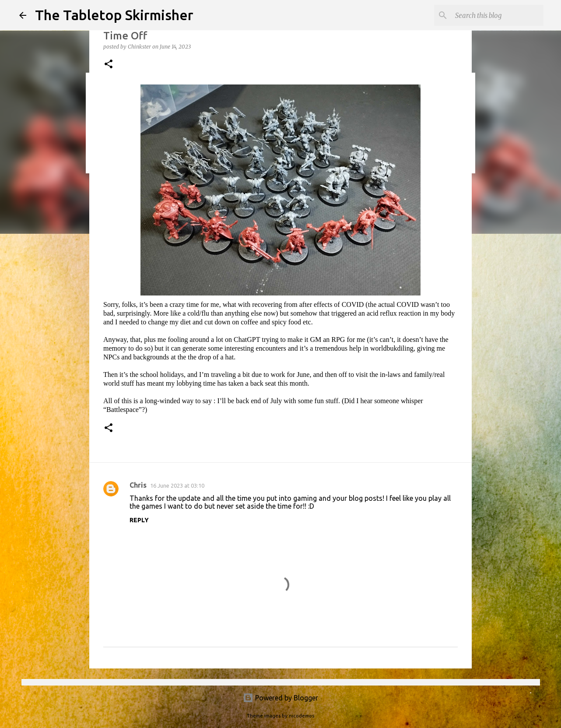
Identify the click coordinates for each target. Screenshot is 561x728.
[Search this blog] (498, 15)
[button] (109, 65)
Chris (138, 485)
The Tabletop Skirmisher (114, 15)
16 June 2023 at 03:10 (177, 485)
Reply (139, 520)
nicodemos (302, 716)
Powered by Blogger (280, 698)
